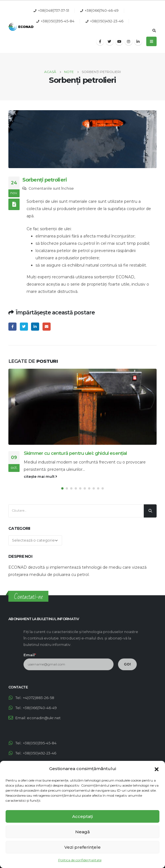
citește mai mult (40, 477)
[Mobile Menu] (151, 41)
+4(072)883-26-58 (39, 698)
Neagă (82, 832)
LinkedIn (35, 327)
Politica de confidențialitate (80, 860)
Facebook (12, 327)
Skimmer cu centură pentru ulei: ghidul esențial (75, 453)
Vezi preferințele (82, 847)
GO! (127, 664)
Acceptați (82, 816)
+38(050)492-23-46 (107, 21)
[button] (157, 769)
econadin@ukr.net (44, 718)
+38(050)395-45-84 (58, 21)
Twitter (24, 327)
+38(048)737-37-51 (54, 10)
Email (47, 327)
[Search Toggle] (154, 31)
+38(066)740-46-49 (102, 10)
